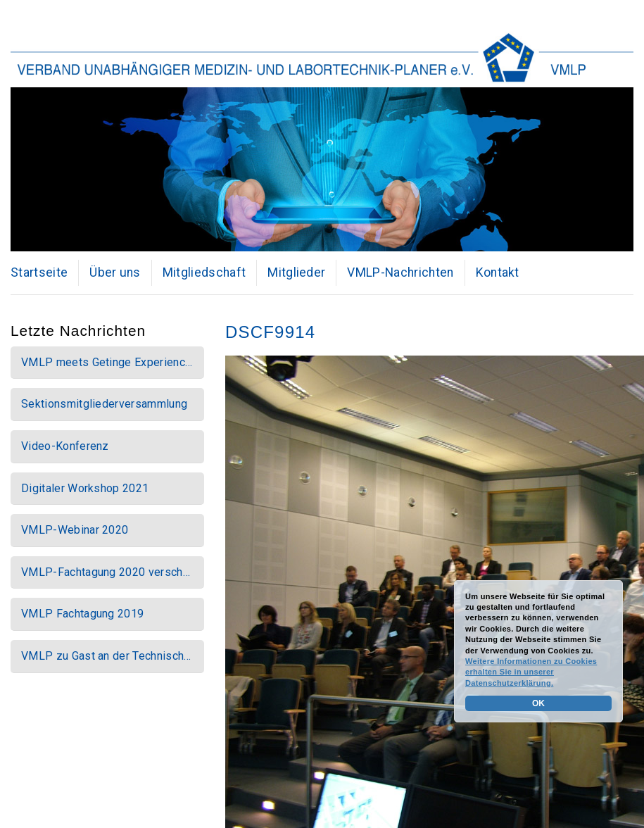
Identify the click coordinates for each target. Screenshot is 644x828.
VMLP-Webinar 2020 (75, 530)
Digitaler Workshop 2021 (85, 488)
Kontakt (498, 272)
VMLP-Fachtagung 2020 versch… (106, 572)
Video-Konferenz (65, 446)
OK (538, 703)
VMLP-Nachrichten (400, 272)
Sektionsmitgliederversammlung (104, 404)
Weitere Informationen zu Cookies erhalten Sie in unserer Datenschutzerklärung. (531, 672)
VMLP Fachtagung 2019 (82, 614)
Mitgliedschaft (204, 272)
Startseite (39, 272)
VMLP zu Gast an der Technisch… (106, 656)
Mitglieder (296, 272)
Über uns (115, 272)
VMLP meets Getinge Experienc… (107, 362)
